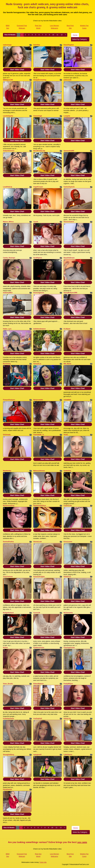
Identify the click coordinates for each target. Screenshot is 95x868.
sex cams (82, 842)
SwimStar (37, 45)
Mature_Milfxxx (8, 222)
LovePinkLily (8, 187)
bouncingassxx (39, 293)
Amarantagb (38, 116)
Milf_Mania (67, 364)
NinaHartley (7, 471)
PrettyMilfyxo (68, 684)
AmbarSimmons (9, 151)
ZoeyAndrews (8, 577)
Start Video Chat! (17, 70)
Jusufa (36, 222)
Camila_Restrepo (9, 258)
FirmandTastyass (9, 400)
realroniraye (7, 45)
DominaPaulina (8, 542)
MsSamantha (68, 613)
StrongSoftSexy (9, 755)
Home (75, 35)
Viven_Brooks (8, 684)
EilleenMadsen (38, 684)
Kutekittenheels (8, 718)
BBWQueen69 (8, 80)
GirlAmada (7, 435)
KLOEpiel (67, 329)
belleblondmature (39, 329)
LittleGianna (68, 755)
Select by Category (80, 39)
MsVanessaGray (9, 506)
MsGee (5, 648)
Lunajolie (67, 116)
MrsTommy (7, 364)
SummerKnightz (39, 577)
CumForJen (68, 506)
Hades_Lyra (7, 329)
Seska (66, 435)
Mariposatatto (38, 400)
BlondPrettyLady (39, 151)
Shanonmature (69, 222)
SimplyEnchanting (40, 80)
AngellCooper (38, 187)
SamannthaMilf (69, 151)
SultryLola (67, 718)
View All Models (10, 35)
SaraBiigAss (38, 258)
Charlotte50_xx (39, 435)
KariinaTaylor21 (69, 187)
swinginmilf (37, 755)
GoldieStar (67, 471)
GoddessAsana (39, 648)
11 (57, 35)
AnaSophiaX (38, 718)
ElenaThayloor (69, 45)
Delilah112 (67, 577)
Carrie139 (37, 613)
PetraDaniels (7, 789)
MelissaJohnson (39, 471)
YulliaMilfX (67, 400)
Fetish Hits (43, 862)
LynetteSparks (8, 116)
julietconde (67, 80)
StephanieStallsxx (40, 506)
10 (53, 35)
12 (62, 35)
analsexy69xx (8, 293)
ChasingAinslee (69, 648)
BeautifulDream (69, 258)
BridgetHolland (8, 613)
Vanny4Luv (37, 364)
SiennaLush (37, 542)
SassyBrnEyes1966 (70, 293)
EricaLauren (68, 542)
